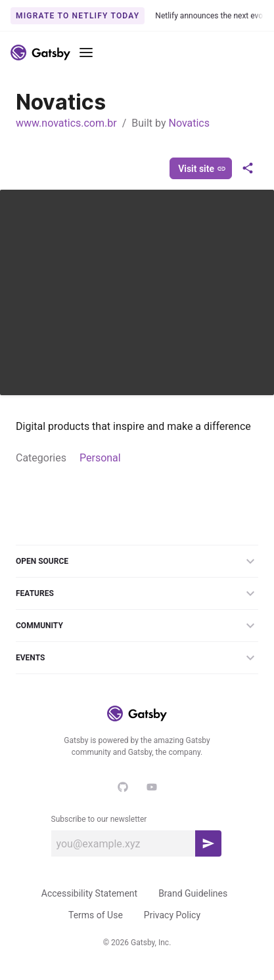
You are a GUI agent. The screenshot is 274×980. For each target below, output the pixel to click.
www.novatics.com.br (66, 123)
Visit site (202, 169)
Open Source (137, 561)
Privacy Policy (172, 915)
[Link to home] (40, 53)
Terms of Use (96, 915)
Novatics (189, 123)
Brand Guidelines (193, 893)
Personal (100, 458)
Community (137, 626)
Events (137, 658)
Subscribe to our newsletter (99, 819)
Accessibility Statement (89, 893)
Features (137, 593)
